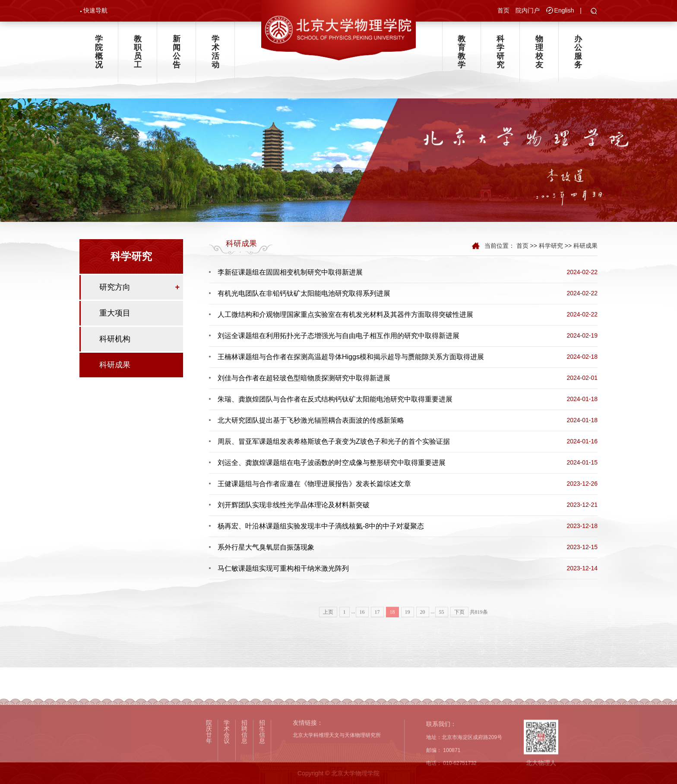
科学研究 (500, 52)
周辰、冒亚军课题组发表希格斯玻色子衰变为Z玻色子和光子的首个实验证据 (334, 443)
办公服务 (578, 52)
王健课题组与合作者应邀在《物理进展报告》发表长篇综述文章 (314, 485)
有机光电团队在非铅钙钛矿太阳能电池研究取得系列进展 (304, 295)
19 (408, 627)
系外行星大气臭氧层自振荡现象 (266, 548)
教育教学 (462, 52)
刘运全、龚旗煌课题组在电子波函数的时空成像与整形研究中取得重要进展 (332, 464)
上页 (328, 627)
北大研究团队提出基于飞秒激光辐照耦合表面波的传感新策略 (311, 422)
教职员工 (138, 52)
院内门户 (528, 10)
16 (362, 627)
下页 (459, 627)
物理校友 (539, 52)
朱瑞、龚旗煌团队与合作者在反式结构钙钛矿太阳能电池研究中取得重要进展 (335, 400)
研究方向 (115, 288)
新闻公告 (177, 52)
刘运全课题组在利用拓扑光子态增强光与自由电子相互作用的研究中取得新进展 (338, 337)
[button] (594, 12)
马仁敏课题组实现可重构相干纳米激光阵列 (283, 570)
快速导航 (95, 10)
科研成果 (115, 365)
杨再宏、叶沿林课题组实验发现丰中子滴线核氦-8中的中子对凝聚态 (321, 527)
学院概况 (99, 52)
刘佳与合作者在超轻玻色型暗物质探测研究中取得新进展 (304, 379)
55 (442, 627)
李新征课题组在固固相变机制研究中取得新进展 (290, 273)
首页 (503, 10)
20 (423, 627)
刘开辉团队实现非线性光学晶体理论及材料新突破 (294, 506)
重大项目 (115, 313)
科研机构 (115, 339)
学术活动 (215, 52)
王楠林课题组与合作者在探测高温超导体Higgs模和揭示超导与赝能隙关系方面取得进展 (351, 358)
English (564, 10)
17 (377, 627)
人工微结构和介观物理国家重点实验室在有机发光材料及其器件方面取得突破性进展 (345, 316)
